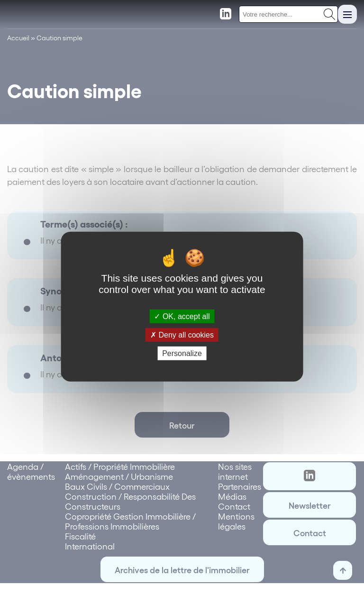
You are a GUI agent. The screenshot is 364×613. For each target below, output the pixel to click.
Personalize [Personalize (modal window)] (182, 353)
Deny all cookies (182, 334)
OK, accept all (182, 316)
